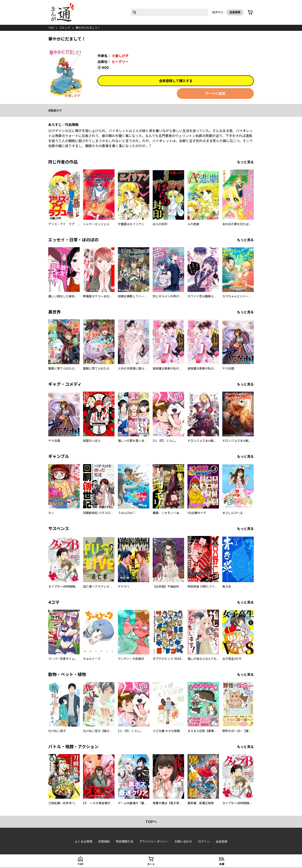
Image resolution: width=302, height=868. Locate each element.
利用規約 (104, 841)
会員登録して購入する (176, 81)
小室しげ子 (120, 56)
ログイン (218, 12)
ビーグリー (120, 62)
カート (151, 864)
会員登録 (235, 12)
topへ (151, 822)
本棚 (222, 864)
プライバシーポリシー (154, 841)
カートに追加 (215, 93)
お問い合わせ (183, 841)
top (51, 28)
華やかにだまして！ (88, 28)
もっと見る (245, 162)
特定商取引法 (125, 841)
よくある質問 (83, 841)
